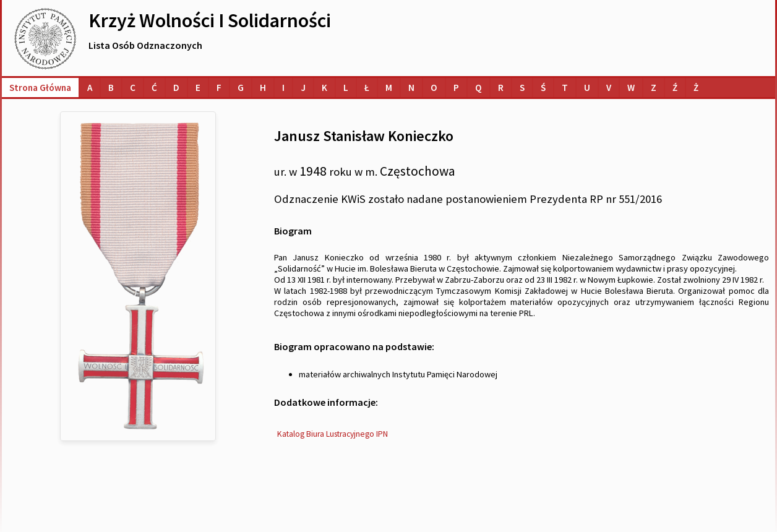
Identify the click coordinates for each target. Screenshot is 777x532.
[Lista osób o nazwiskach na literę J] (303, 88)
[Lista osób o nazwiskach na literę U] (587, 88)
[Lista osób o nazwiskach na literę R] (501, 88)
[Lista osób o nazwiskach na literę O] (434, 88)
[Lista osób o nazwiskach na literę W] (631, 88)
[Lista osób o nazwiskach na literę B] (111, 88)
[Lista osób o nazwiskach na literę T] (565, 88)
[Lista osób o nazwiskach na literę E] (198, 88)
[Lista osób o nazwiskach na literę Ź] (675, 88)
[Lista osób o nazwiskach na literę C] (133, 88)
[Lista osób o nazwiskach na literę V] (609, 88)
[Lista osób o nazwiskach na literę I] (283, 88)
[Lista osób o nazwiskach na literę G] (241, 88)
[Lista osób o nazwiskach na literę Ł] (367, 88)
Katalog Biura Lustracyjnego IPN (333, 434)
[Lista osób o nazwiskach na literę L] (346, 88)
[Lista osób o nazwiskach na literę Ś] (543, 88)
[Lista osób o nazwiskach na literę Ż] (696, 88)
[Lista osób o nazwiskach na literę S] (522, 88)
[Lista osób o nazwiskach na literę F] (219, 88)
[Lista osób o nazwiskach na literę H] (263, 88)
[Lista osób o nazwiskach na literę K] (324, 88)
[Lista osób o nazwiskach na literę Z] (654, 88)
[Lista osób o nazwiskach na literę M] (389, 88)
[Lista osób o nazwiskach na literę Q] (479, 88)
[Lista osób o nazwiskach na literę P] (456, 88)
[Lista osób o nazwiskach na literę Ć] (154, 88)
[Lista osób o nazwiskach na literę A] (90, 88)
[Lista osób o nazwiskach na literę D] (176, 88)
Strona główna (40, 88)
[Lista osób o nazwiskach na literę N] (411, 88)
